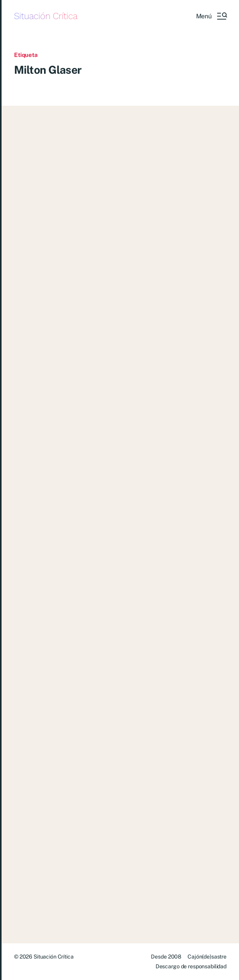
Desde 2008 (166, 957)
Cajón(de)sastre (207, 957)
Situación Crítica (46, 16)
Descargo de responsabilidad (191, 966)
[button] (211, 16)
